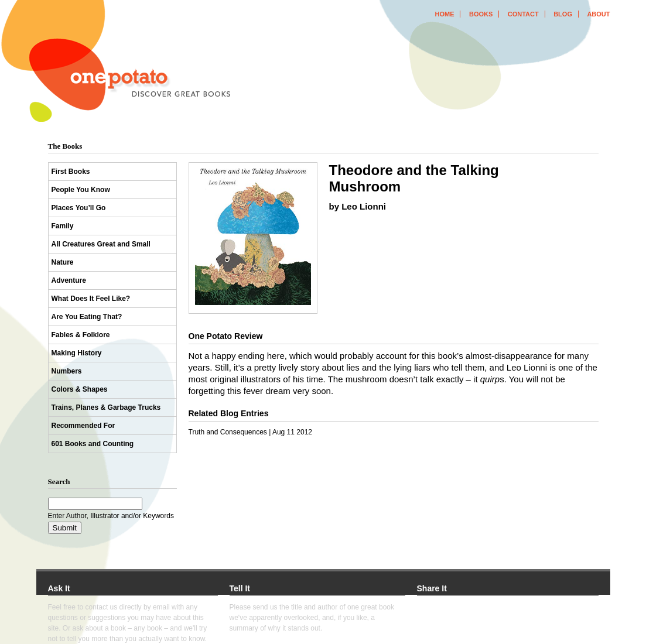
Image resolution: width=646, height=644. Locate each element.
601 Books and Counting (93, 444)
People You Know (81, 190)
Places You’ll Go (79, 208)
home (444, 14)
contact (523, 14)
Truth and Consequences (228, 432)
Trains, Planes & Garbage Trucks (106, 407)
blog (563, 14)
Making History (77, 353)
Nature (63, 262)
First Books (71, 172)
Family (63, 226)
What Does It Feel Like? (91, 299)
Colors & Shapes (80, 389)
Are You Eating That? (87, 317)
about (598, 14)
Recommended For (83, 426)
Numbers (67, 371)
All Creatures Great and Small (101, 244)
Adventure (69, 280)
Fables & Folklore (81, 335)
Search (59, 482)
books (481, 14)
